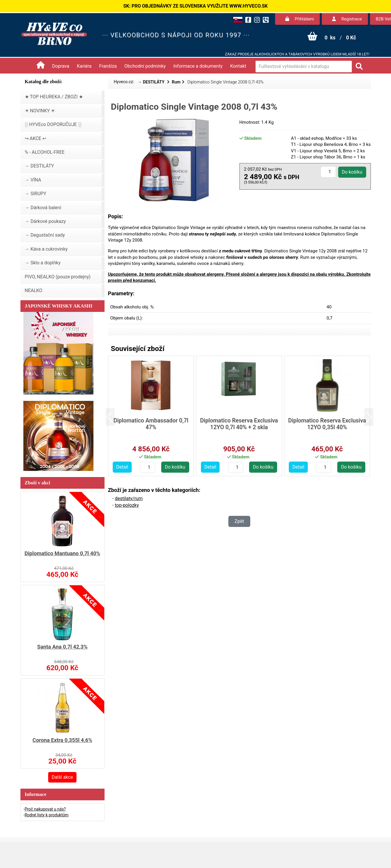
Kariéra (84, 66)
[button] (115, 417)
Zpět (239, 521)
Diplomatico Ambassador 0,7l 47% (151, 424)
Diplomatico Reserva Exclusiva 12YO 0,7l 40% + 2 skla (239, 424)
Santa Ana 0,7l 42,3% (62, 647)
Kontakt (238, 66)
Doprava (61, 66)
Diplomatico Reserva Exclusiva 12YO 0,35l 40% (327, 424)
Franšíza (108, 66)
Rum (176, 82)
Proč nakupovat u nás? (45, 809)
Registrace (347, 19)
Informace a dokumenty (198, 66)
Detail (122, 467)
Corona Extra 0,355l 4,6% (62, 740)
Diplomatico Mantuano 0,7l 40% (62, 553)
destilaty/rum (129, 498)
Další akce (62, 777)
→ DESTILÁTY (152, 82)
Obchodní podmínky (145, 66)
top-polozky (127, 505)
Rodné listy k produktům (46, 815)
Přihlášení (300, 19)
